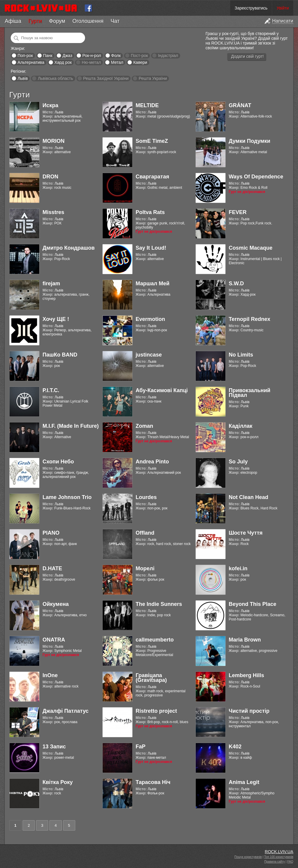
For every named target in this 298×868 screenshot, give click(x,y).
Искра (50, 105)
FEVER (238, 212)
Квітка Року (58, 782)
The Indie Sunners (159, 604)
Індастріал (168, 56)
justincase (149, 355)
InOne (50, 675)
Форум (57, 21)
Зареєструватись (251, 8)
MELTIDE (147, 105)
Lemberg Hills (246, 675)
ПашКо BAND (60, 355)
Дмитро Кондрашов (69, 248)
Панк (48, 56)
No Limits (241, 355)
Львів (23, 78)
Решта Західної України (106, 78)
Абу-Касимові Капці (162, 390)
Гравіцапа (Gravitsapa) (151, 678)
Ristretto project (156, 711)
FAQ (290, 862)
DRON (50, 177)
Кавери (140, 62)
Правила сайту (275, 862)
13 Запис (54, 747)
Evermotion (150, 319)
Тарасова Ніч (153, 782)
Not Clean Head (248, 497)
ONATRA (54, 640)
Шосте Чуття (246, 533)
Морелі (145, 568)
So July (238, 462)
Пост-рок (139, 56)
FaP (141, 747)
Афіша (13, 21)
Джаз (67, 56)
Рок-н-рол (92, 56)
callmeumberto (155, 640)
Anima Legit (244, 782)
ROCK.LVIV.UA (279, 852)
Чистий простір (249, 711)
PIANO (51, 533)
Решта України (153, 78)
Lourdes (146, 497)
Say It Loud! (151, 248)
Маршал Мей (153, 283)
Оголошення (88, 21)
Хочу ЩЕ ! (56, 319)
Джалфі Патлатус (66, 711)
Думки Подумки (250, 141)
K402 (235, 747)
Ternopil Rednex (250, 319)
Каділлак (241, 426)
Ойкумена (56, 604)
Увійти (283, 8)
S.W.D (236, 283)
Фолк (116, 56)
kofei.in (238, 568)
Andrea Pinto (152, 462)
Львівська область (55, 78)
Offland (145, 533)
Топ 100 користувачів (279, 857)
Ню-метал (91, 62)
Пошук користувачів (248, 857)
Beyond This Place (252, 604)
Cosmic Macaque (251, 248)
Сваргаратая (152, 177)
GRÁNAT (240, 105)
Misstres (53, 212)
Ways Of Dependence (256, 177)
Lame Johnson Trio (67, 497)
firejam (51, 283)
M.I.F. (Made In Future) (71, 426)
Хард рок (63, 62)
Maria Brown (245, 640)
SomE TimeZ (152, 141)
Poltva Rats (150, 212)
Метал (117, 62)
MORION (54, 141)
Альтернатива (31, 62)
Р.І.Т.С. (51, 390)
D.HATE (52, 568)
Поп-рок (25, 56)
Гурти (35, 21)
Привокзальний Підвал (250, 393)
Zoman (144, 426)
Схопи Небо (58, 462)
